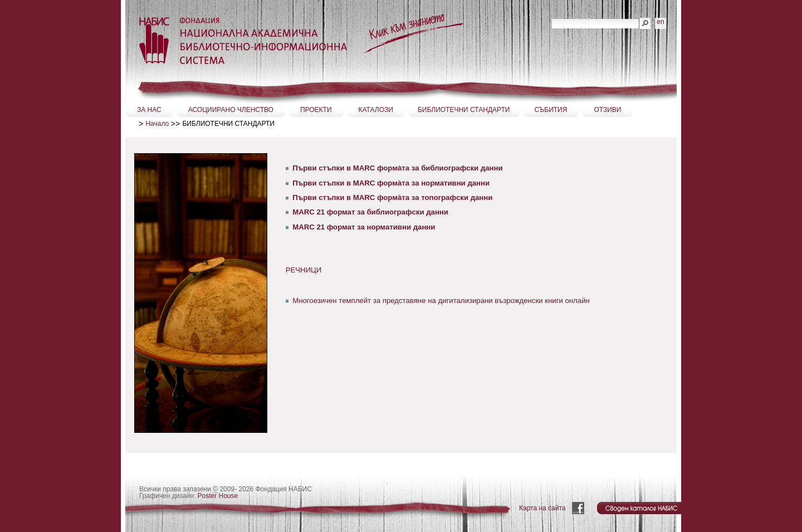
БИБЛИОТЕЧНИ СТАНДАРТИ (464, 110)
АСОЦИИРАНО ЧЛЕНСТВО (231, 110)
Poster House (218, 496)
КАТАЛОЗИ (376, 110)
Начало (157, 124)
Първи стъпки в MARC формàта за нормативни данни (391, 183)
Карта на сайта (542, 508)
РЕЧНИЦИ (304, 270)
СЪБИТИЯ (551, 110)
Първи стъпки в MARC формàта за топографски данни (392, 197)
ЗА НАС (149, 110)
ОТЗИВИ (607, 110)
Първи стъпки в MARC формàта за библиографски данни (397, 168)
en (660, 22)
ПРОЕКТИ (316, 110)
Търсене (552, 18)
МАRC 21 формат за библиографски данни (370, 212)
